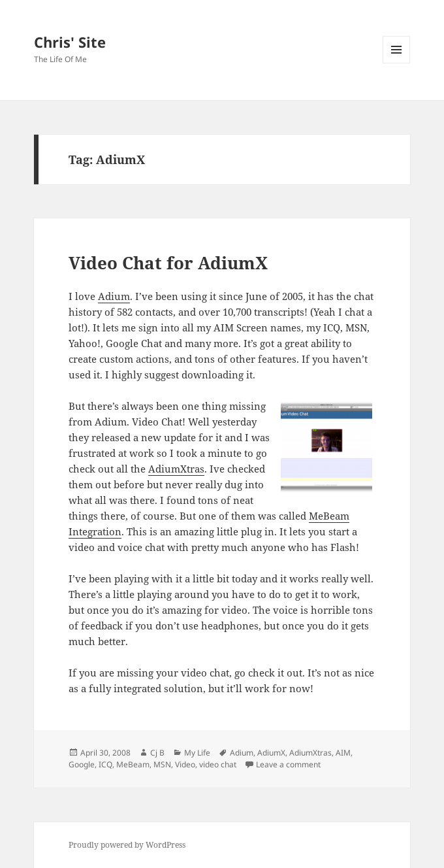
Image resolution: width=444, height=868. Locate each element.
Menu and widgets (397, 63)
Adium (114, 296)
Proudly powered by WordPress (127, 845)
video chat (218, 764)
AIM (343, 753)
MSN (162, 764)
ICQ (105, 764)
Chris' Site (70, 42)
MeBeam (133, 764)
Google (82, 764)
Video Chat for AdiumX (168, 263)
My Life (197, 753)
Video (185, 764)
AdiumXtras (176, 469)
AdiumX (271, 753)
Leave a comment (288, 764)
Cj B (157, 753)
